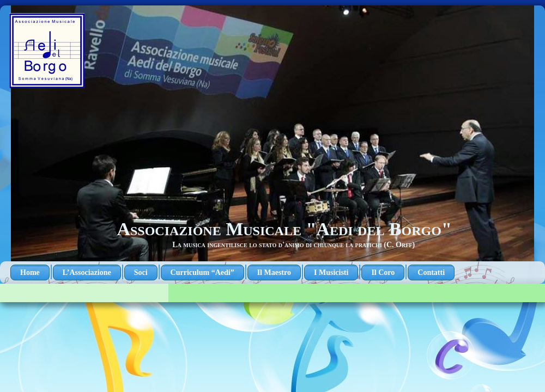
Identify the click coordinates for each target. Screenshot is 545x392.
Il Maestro (274, 272)
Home (30, 272)
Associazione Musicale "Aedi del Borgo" (284, 229)
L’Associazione (87, 272)
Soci (141, 272)
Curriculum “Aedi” (202, 272)
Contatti (431, 272)
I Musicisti (331, 272)
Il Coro (383, 272)
